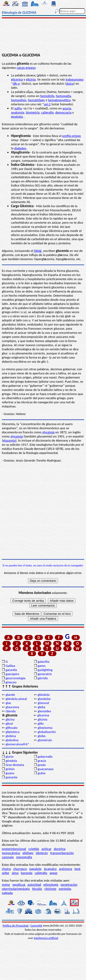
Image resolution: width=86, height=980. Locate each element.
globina (11, 736)
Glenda (10, 711)
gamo (42, 666)
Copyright (36, 926)
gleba (41, 707)
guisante (11, 777)
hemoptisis (19, 100)
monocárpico (11, 853)
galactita (43, 662)
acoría (67, 108)
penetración (69, 885)
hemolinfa (47, 96)
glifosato (11, 728)
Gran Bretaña (15, 765)
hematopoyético (59, 100)
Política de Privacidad (16, 926)
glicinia (31, 79)
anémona (66, 869)
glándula (44, 695)
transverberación (62, 853)
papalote (36, 869)
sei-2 (47, 104)
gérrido (43, 678)
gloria (9, 757)
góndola (11, 761)
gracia (42, 761)
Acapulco (50, 869)
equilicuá (19, 885)
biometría (33, 112)
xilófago (28, 853)
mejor (6, 885)
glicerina (17, 79)
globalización (47, 732)
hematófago (36, 100)
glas (8, 703)
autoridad (34, 885)
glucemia (9, 440)
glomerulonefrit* (17, 744)
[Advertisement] (43, 36)
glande (10, 695)
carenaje (8, 857)
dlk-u (16, 84)
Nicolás (37, 889)
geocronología (15, 678)
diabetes (20, 148)
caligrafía (47, 112)
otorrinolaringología (16, 889)
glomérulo (45, 740)
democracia (63, 112)
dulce (70, 84)
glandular (44, 699)
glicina (10, 719)
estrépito (65, 889)
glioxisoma (45, 728)
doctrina (60, 849)
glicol (9, 724)
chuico (6, 869)
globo (42, 736)
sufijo (18, 108)
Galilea (10, 666)
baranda (27, 873)
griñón (10, 769)
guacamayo (46, 769)
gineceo (11, 682)
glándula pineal (16, 699)
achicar (46, 849)
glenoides (44, 711)
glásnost (43, 703)
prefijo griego (72, 136)
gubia (41, 773)
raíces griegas (26, 68)
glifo (41, 724)
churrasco (20, 869)
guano (10, 773)
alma (15, 873)
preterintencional (14, 849)
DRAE (38, 251)
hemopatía (64, 96)
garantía (11, 670)
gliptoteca (12, 732)
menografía (24, 857)
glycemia (17, 436)
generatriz (45, 674)
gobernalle (45, 757)
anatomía (18, 112)
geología (17, 117)
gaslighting (45, 670)
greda (42, 765)
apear (54, 873)
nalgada (7, 893)
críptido (34, 849)
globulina (12, 740)
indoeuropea (75, 79)
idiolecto (42, 853)
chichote (50, 889)
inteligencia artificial (46, 938)
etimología (51, 885)
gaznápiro (12, 674)
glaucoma (12, 707)
